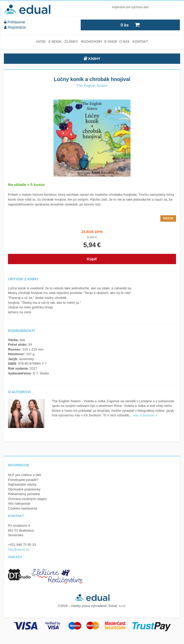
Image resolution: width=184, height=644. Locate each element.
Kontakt (140, 42)
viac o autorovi (145, 415)
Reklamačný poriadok (24, 494)
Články (71, 42)
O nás (124, 42)
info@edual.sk (19, 549)
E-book (55, 42)
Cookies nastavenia (22, 508)
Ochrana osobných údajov (27, 499)
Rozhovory (92, 42)
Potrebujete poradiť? (23, 480)
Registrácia (15, 27)
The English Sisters (92, 86)
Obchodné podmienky (24, 489)
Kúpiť (92, 259)
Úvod (41, 42)
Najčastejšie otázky (22, 484)
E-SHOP (111, 42)
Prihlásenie (15, 22)
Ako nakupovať (19, 503)
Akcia (168, 218)
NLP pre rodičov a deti (24, 475)
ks (130, 25)
